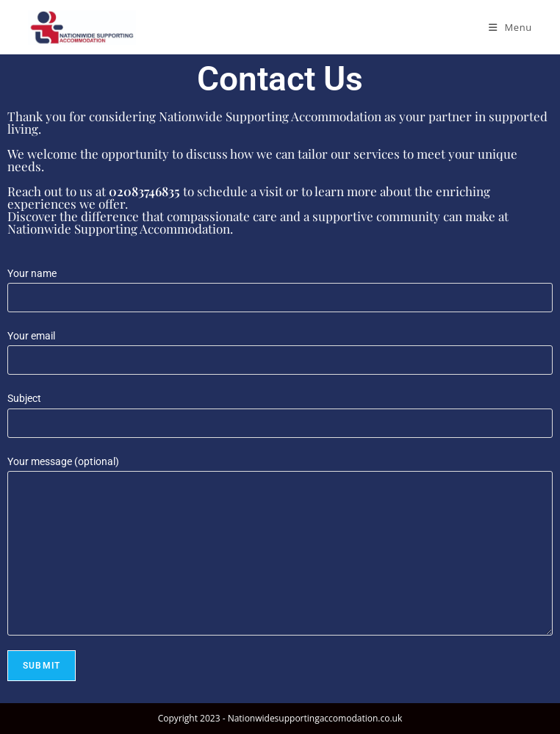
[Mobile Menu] (510, 27)
